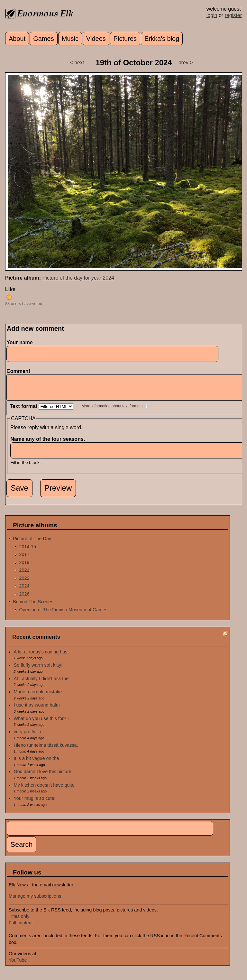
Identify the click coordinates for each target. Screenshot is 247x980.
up (9, 297)
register (233, 15)
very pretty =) (27, 736)
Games (43, 39)
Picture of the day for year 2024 (78, 278)
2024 (24, 591)
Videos (96, 39)
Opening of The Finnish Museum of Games (63, 615)
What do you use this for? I (41, 723)
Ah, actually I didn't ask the (41, 683)
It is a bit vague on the (37, 763)
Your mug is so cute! (35, 803)
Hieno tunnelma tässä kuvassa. (46, 750)
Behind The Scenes (33, 606)
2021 (24, 575)
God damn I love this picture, (43, 776)
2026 (24, 599)
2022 (24, 583)
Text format (24, 411)
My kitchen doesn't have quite (44, 790)
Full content (21, 928)
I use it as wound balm (37, 710)
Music (70, 39)
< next (77, 63)
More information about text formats (112, 411)
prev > (186, 63)
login (212, 15)
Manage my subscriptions (35, 901)
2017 (24, 559)
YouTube (18, 965)
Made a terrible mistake (38, 697)
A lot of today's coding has (41, 657)
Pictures (125, 39)
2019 (24, 567)
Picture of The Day (32, 543)
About (17, 39)
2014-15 (27, 551)
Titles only (19, 921)
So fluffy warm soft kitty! (38, 670)
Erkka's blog (162, 39)
